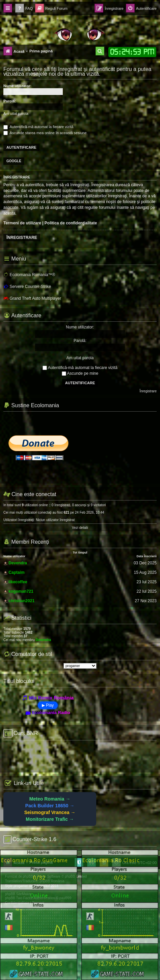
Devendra (18, 563)
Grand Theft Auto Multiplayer (32, 298)
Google (14, 161)
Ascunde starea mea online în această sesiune (45, 133)
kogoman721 (21, 591)
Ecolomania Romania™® (29, 275)
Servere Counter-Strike (27, 287)
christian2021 (21, 601)
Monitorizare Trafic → (50, 819)
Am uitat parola (16, 114)
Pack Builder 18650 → (50, 806)
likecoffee (18, 582)
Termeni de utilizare (22, 223)
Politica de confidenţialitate (71, 223)
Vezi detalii (80, 528)
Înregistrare (22, 238)
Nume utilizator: (17, 86)
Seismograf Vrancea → (50, 812)
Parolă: (10, 101)
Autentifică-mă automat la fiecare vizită (38, 127)
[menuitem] (24, 9)
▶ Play (48, 705)
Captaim (16, 572)
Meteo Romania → (50, 799)
